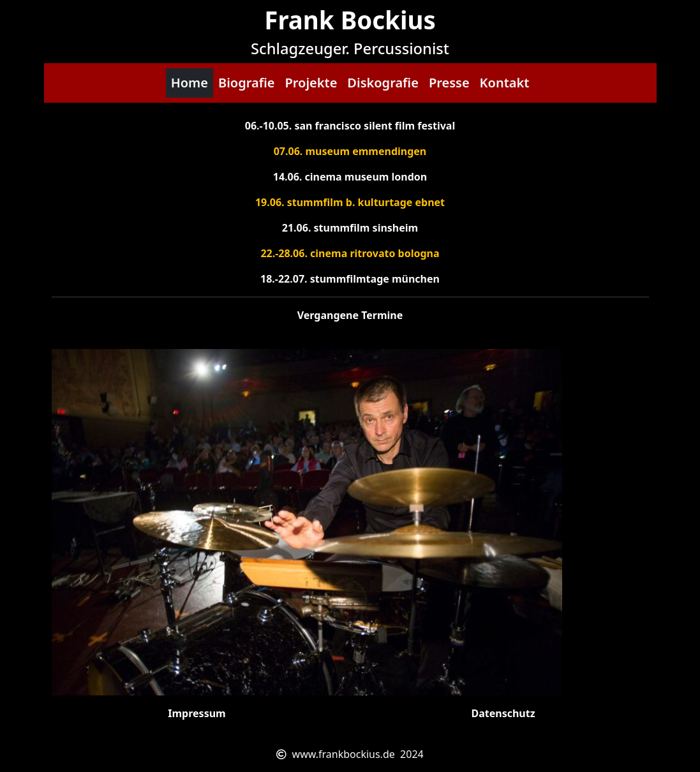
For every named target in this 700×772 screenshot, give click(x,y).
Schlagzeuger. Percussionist (350, 48)
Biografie (246, 83)
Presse (449, 83)
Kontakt (505, 83)
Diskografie (383, 83)
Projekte (311, 83)
